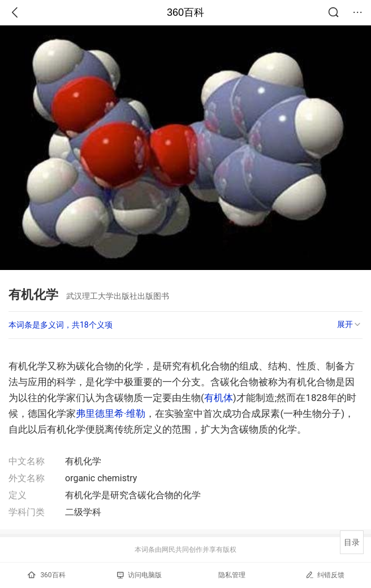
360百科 (185, 12)
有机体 (219, 398)
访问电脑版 (139, 575)
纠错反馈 (325, 575)
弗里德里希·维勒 (111, 413)
